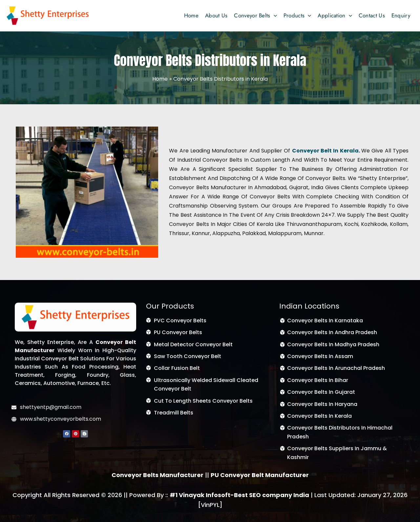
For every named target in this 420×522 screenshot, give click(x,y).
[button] (255, 15)
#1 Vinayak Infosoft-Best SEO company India (239, 495)
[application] (274, 15)
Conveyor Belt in (315, 151)
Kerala (348, 151)
